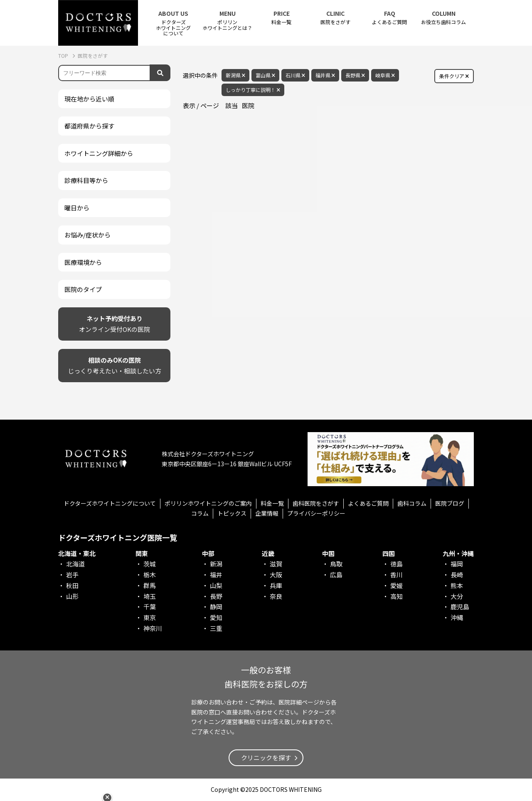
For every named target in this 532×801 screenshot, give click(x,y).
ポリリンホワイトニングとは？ (227, 20)
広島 (336, 575)
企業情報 (267, 513)
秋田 (72, 585)
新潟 (216, 564)
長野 (216, 596)
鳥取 (336, 564)
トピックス (232, 513)
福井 (216, 575)
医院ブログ (450, 503)
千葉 (150, 607)
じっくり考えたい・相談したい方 (115, 365)
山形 (72, 596)
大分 (457, 596)
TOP (64, 56)
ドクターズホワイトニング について (173, 23)
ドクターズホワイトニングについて (110, 503)
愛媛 (397, 585)
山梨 (216, 585)
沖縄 (457, 617)
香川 (397, 575)
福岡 (457, 564)
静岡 (216, 607)
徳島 (397, 564)
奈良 (276, 596)
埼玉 (150, 596)
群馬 (150, 585)
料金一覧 (281, 18)
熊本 (457, 585)
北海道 (75, 564)
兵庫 (276, 585)
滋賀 (276, 564)
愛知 (216, 617)
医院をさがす (335, 18)
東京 (150, 617)
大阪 (276, 575)
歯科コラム (412, 503)
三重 (216, 628)
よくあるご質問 (389, 18)
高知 (397, 596)
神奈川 (153, 628)
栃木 (150, 575)
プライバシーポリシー (316, 513)
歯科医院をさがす (316, 503)
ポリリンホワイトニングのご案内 (208, 503)
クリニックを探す (266, 758)
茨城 (150, 564)
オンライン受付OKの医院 (115, 323)
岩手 (72, 575)
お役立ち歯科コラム (443, 18)
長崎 (457, 575)
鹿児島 (460, 607)
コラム (200, 513)
